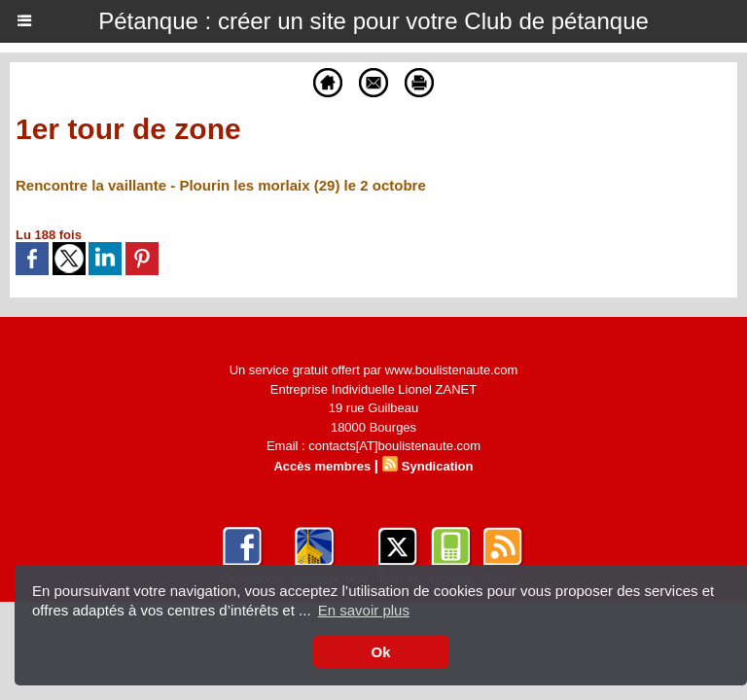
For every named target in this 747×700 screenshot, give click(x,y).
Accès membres (322, 466)
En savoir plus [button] (364, 610)
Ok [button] (380, 652)
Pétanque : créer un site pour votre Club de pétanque (373, 21)
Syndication (438, 466)
